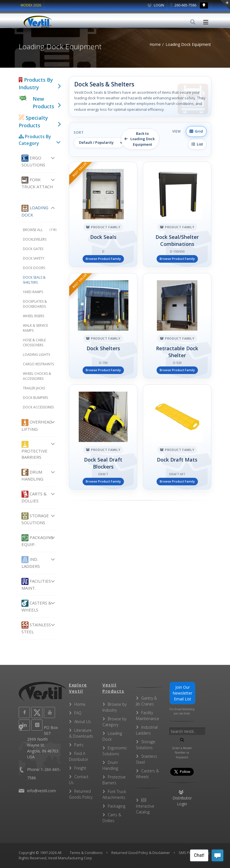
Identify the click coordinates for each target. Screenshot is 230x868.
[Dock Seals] (103, 214)
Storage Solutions (35, 519)
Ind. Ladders (31, 563)
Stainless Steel (36, 628)
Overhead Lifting (37, 425)
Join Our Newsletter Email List (182, 693)
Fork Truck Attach (37, 183)
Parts (79, 745)
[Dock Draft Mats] (177, 437)
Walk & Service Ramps (35, 328)
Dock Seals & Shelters (34, 280)
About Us (83, 722)
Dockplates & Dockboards (35, 304)
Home (80, 704)
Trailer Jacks (34, 388)
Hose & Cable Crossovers (34, 343)
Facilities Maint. (36, 584)
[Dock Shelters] (103, 326)
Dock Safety (34, 258)
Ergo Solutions (33, 161)
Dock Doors (34, 268)
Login (156, 5)
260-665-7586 (183, 5)
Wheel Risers (33, 316)
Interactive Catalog (145, 806)
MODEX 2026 (31, 5)
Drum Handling (32, 475)
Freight (80, 768)
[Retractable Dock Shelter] (177, 326)
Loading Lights (36, 355)
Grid (196, 131)
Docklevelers (35, 239)
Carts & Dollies (34, 497)
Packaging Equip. (37, 541)
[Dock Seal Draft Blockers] (103, 437)
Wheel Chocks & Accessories (37, 376)
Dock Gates (33, 249)
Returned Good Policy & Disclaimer (141, 853)
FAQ (78, 713)
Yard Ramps (33, 292)
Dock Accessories (38, 407)
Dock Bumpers (35, 398)
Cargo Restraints (38, 364)
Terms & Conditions (86, 853)
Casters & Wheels (36, 606)
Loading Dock (35, 211)
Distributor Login (182, 798)
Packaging (117, 806)
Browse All (40, 230)
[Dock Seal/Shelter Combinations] (177, 214)
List (197, 144)
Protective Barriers (34, 451)
